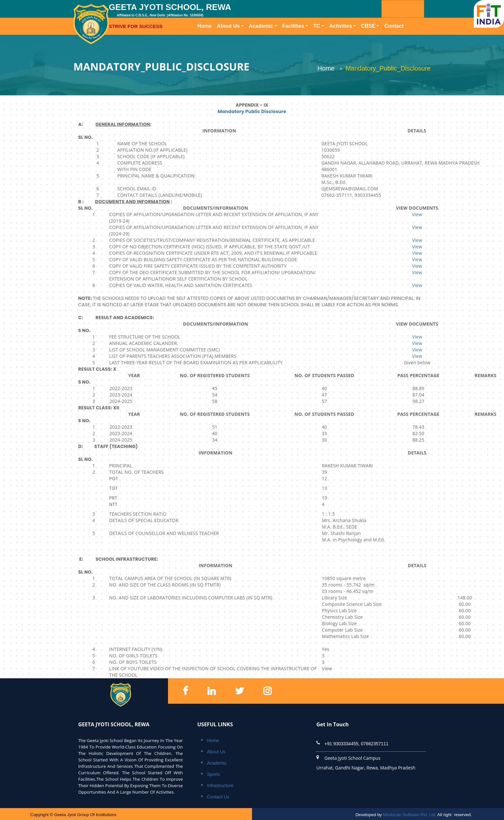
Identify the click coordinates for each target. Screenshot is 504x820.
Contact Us (218, 797)
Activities (341, 26)
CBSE (368, 26)
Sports (213, 774)
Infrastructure (220, 786)
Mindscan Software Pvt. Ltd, (410, 815)
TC (317, 26)
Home (206, 25)
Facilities (293, 26)
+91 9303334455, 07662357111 (356, 744)
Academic (261, 26)
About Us (228, 26)
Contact (394, 26)
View (417, 214)
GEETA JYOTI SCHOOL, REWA (215, 16)
